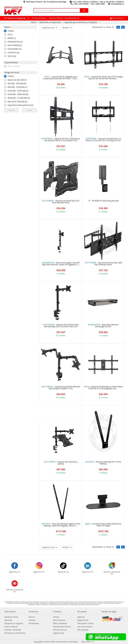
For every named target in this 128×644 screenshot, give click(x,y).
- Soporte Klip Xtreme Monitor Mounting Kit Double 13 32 (61, 388)
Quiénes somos (11, 617)
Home (33, 22)
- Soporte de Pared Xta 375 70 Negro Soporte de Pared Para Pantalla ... (103, 78)
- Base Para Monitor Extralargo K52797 (103, 326)
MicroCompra (59, 620)
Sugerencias (58, 633)
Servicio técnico (60, 630)
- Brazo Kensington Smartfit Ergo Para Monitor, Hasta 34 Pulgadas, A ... (61, 264)
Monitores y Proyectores (50, 22)
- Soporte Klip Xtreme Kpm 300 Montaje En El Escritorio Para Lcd (61, 326)
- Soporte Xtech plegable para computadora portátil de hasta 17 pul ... (61, 78)
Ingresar (81, 617)
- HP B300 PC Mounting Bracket (103, 201)
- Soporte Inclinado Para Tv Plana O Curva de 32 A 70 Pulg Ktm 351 (103, 140)
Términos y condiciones (15, 633)
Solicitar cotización (13, 630)
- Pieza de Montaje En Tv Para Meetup (103, 463)
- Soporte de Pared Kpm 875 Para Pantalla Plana (61, 202)
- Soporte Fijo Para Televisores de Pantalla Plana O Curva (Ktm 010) (61, 140)
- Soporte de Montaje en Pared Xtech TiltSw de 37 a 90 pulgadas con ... (103, 388)
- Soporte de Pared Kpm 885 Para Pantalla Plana (103, 264)
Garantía (8, 620)
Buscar (32, 617)
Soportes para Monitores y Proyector (81, 22)
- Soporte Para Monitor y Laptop (61, 463)
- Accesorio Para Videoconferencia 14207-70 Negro (103, 525)
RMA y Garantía (60, 623)
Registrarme (83, 620)
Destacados (34, 623)
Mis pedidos (83, 630)
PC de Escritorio (39, 18)
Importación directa (62, 627)
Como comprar (11, 627)
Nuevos (32, 620)
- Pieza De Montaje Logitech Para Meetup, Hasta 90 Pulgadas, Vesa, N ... (61, 525)
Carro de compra (85, 627)
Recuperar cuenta (85, 623)
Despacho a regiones (14, 623)
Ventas (56, 617)
